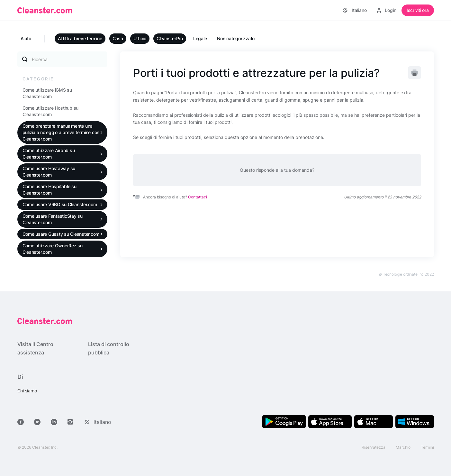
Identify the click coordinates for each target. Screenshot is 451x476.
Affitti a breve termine (80, 38)
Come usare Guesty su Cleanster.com (61, 234)
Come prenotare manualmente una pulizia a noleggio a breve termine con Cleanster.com (61, 132)
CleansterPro (170, 38)
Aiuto (26, 38)
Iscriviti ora (418, 10)
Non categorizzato (236, 38)
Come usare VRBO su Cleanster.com (60, 204)
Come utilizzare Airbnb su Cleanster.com (49, 154)
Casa (118, 38)
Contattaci (198, 197)
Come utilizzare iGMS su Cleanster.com (47, 93)
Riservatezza (374, 447)
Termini (427, 447)
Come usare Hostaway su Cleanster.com (49, 172)
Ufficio (140, 38)
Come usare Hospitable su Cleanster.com (50, 190)
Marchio (403, 447)
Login (387, 10)
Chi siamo (27, 391)
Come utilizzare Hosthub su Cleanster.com (51, 111)
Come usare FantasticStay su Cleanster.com (53, 219)
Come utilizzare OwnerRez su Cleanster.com (53, 249)
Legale (200, 38)
